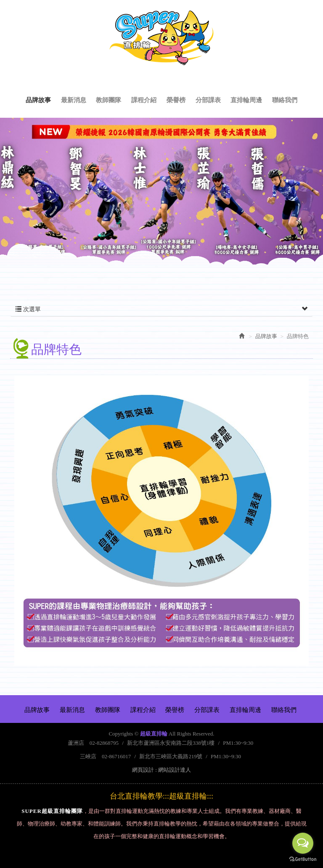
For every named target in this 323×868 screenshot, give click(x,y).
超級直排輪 (161, 38)
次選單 (161, 310)
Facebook (310, 15)
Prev (26, 201)
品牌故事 (266, 336)
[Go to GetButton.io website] (303, 859)
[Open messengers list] (303, 843)
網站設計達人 (175, 770)
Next (297, 201)
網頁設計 (143, 770)
